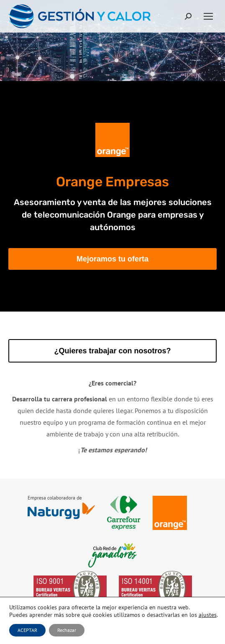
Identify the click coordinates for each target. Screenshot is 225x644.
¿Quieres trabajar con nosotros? (112, 351)
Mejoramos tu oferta (112, 259)
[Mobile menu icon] (208, 16)
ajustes (208, 615)
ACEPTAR (27, 630)
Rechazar (67, 630)
